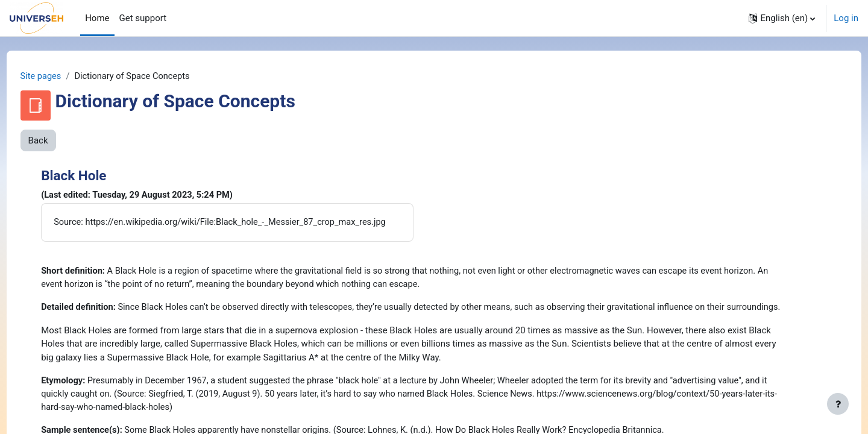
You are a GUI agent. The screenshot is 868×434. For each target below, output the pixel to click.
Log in (846, 18)
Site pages (64, 77)
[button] (782, 18)
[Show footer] (838, 404)
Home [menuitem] (97, 18)
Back (61, 141)
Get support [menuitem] (143, 18)
